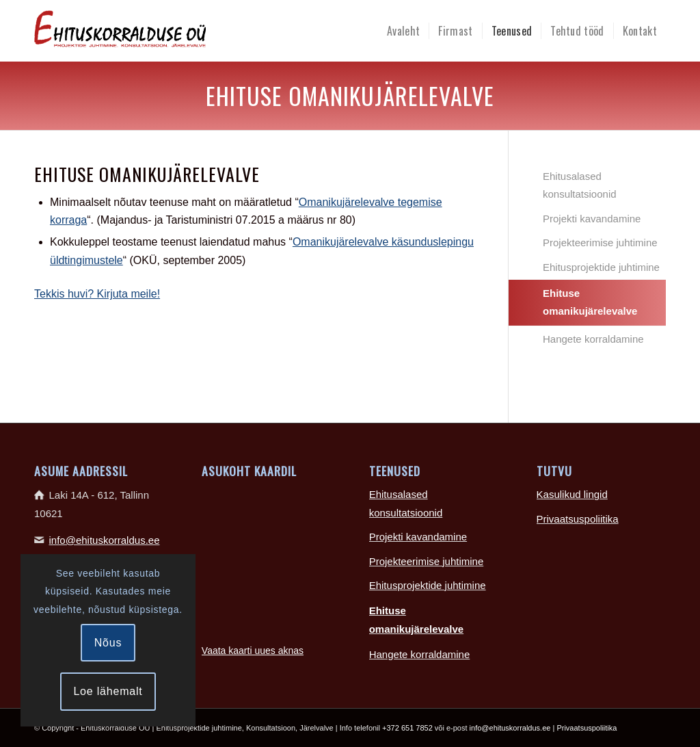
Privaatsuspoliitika (578, 519)
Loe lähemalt (108, 691)
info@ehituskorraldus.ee (105, 540)
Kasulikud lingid (572, 494)
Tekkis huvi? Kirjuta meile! (97, 294)
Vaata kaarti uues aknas (253, 651)
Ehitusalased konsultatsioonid (580, 185)
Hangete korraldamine (593, 339)
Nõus (108, 643)
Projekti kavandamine (592, 219)
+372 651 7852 (407, 728)
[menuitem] (403, 31)
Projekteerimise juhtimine (600, 243)
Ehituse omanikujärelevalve (590, 302)
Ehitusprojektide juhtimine (601, 267)
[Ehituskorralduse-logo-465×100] (177, 31)
